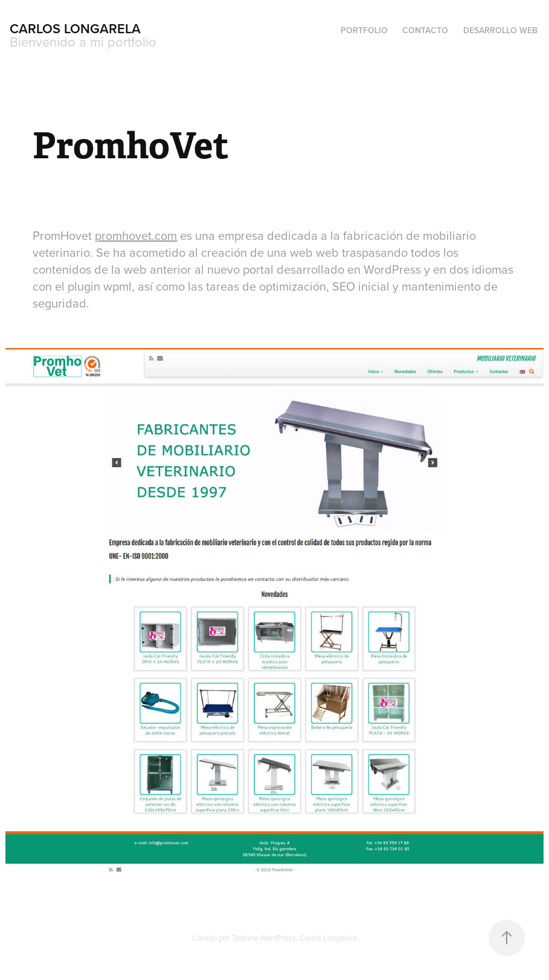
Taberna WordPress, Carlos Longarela (294, 938)
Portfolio (364, 30)
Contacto (425, 30)
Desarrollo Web (500, 30)
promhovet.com (136, 235)
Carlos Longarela (75, 28)
